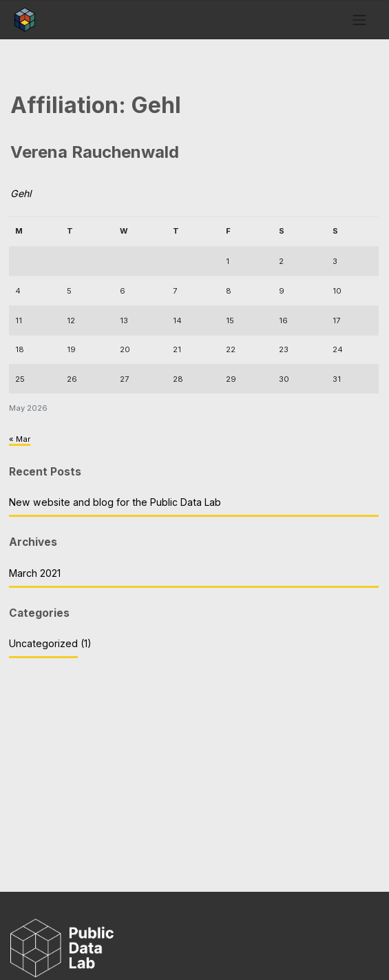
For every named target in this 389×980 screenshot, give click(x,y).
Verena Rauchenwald (95, 152)
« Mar (20, 439)
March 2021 (35, 573)
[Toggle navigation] (359, 19)
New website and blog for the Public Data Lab (115, 502)
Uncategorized (43, 643)
